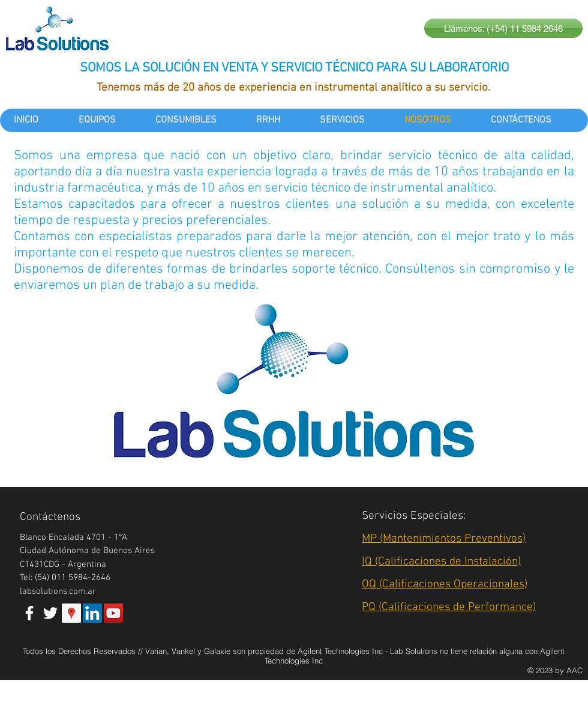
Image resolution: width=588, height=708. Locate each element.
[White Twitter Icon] (50, 613)
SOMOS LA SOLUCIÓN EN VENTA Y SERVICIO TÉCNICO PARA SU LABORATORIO (294, 68)
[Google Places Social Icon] (71, 613)
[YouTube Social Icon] (113, 613)
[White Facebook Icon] (29, 613)
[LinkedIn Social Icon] (92, 613)
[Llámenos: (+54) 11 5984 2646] (503, 28)
